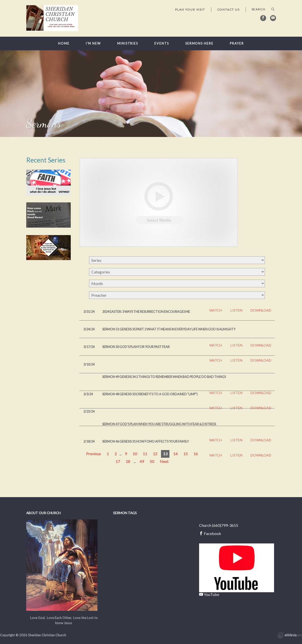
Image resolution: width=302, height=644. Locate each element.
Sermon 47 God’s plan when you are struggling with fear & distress (159, 424)
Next (164, 461)
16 (196, 454)
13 (165, 454)
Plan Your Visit (190, 10)
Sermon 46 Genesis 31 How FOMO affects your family (145, 441)
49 (142, 461)
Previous (93, 454)
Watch (216, 310)
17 (118, 461)
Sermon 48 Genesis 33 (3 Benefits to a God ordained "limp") (150, 394)
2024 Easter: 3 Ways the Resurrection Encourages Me (146, 312)
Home (64, 43)
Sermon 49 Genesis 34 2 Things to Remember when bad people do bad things (164, 377)
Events (162, 43)
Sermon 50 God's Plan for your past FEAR (136, 347)
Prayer (237, 43)
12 (155, 454)
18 (128, 461)
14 (175, 454)
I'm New (93, 43)
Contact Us (228, 10)
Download (261, 310)
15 (186, 454)
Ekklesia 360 (290, 636)
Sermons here (199, 43)
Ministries (128, 43)
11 (145, 454)
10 (135, 454)
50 (152, 461)
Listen (236, 310)
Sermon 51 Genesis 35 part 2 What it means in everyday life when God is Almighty (169, 329)
